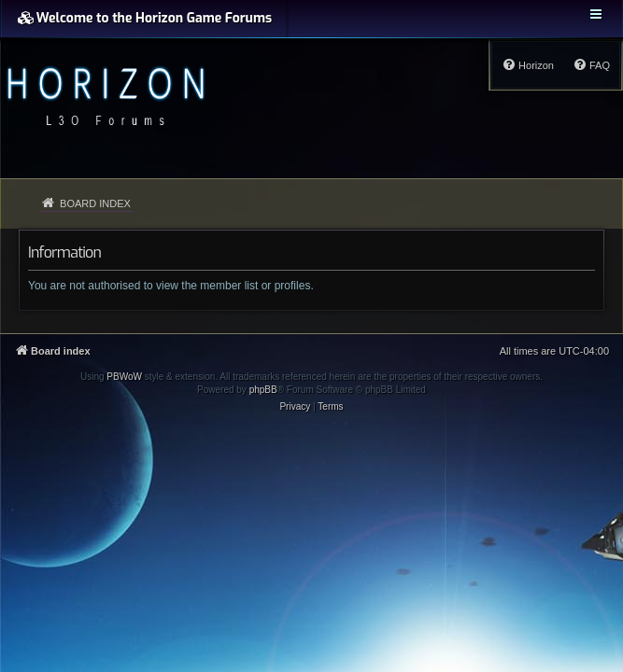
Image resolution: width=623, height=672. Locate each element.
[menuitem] (591, 65)
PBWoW (124, 377)
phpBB (263, 390)
